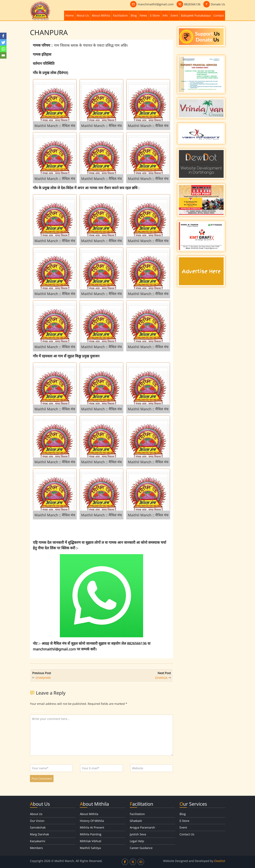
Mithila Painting (91, 834)
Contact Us (187, 834)
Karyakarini (38, 841)
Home (70, 15)
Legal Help (137, 841)
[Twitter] (3, 42)
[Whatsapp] (3, 49)
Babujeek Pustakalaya (196, 15)
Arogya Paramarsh (142, 827)
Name (35, 761)
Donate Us (218, 4)
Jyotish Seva (138, 834)
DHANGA (161, 678)
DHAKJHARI (43, 678)
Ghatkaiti (136, 821)
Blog (134, 15)
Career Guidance (141, 848)
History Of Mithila (92, 821)
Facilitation (120, 15)
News (143, 15)
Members (36, 848)
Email (85, 761)
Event (174, 15)
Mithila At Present (92, 827)
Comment (38, 711)
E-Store (155, 15)
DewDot (220, 861)
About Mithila (101, 15)
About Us (83, 15)
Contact (219, 15)
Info (165, 15)
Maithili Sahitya (90, 848)
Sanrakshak (38, 827)
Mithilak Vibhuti (91, 841)
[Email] (3, 55)
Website (136, 761)
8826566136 (192, 4)
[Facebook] (3, 36)
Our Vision (37, 821)
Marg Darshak (39, 834)
